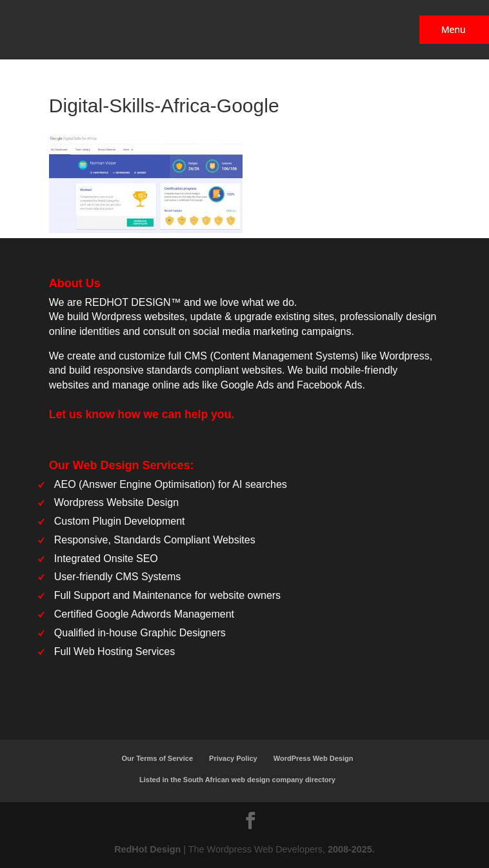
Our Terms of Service (157, 758)
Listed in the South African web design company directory (237, 780)
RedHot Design (147, 849)
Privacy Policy (233, 758)
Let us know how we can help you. (142, 414)
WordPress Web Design (314, 758)
